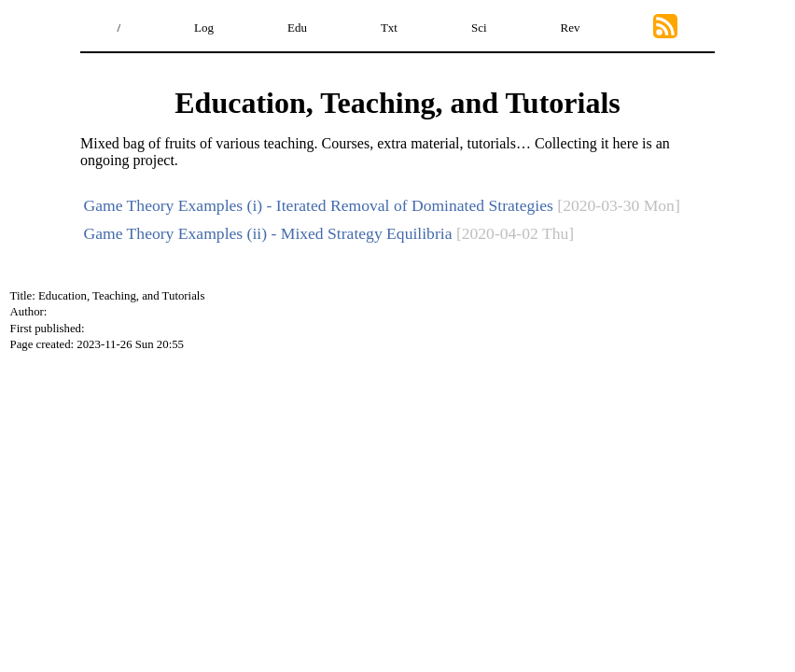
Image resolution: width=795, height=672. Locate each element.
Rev (571, 28)
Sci (479, 28)
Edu (297, 28)
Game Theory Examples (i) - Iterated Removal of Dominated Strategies (319, 205)
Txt (389, 28)
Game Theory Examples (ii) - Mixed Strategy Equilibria (268, 233)
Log (204, 28)
